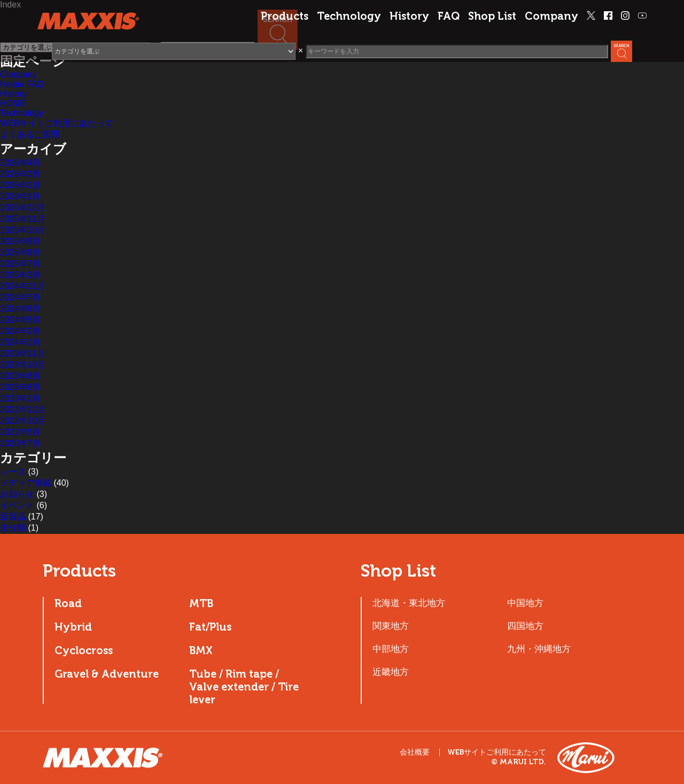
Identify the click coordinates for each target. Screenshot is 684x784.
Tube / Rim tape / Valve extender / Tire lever (244, 687)
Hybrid (73, 627)
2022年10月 (23, 421)
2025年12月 (23, 208)
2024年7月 (21, 297)
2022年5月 (21, 432)
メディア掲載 (26, 483)
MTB (201, 603)
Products (285, 16)
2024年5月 (21, 320)
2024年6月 (21, 309)
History (409, 16)
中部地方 (391, 649)
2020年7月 (21, 443)
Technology (349, 16)
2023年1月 (21, 398)
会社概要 (415, 752)
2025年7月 (21, 264)
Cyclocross (84, 650)
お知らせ (17, 494)
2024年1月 (21, 342)
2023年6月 (21, 387)
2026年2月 (21, 185)
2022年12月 (23, 410)
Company (551, 16)
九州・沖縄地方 (539, 649)
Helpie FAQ (22, 84)
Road (68, 603)
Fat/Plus (210, 627)
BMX (201, 650)
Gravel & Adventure (107, 674)
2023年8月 (21, 376)
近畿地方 (391, 672)
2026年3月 (21, 174)
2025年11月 (23, 219)
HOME (13, 103)
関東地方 (391, 626)
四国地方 (525, 626)
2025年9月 (21, 241)
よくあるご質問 (30, 134)
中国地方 (525, 603)
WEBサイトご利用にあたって (57, 123)
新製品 (13, 517)
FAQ (449, 16)
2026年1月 (21, 196)
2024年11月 (23, 286)
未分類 (13, 528)
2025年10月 (23, 230)
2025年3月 (21, 275)
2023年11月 (23, 354)
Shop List (492, 16)
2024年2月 (21, 331)
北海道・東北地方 (409, 603)
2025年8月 (21, 253)
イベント (17, 505)
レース (13, 472)
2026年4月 (21, 163)
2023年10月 (23, 365)
